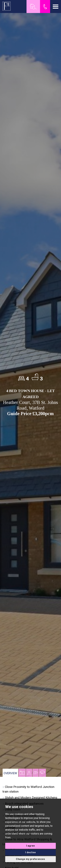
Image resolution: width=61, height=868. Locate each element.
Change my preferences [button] (30, 859)
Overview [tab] (10, 773)
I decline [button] (30, 852)
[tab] (29, 773)
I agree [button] (30, 846)
